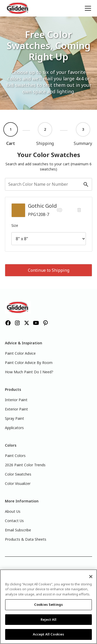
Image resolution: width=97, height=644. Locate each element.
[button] (87, 8)
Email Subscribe (18, 530)
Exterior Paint (16, 409)
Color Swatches (18, 474)
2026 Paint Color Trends (25, 465)
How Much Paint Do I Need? (29, 372)
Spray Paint (14, 418)
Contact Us (14, 521)
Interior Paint (16, 400)
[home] (18, 8)
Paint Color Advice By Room (29, 363)
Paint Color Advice (20, 353)
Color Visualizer (18, 483)
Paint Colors (15, 456)
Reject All (48, 619)
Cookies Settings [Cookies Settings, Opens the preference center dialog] (48, 604)
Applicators (14, 428)
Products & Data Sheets (26, 539)
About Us (13, 511)
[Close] (91, 577)
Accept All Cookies (48, 634)
